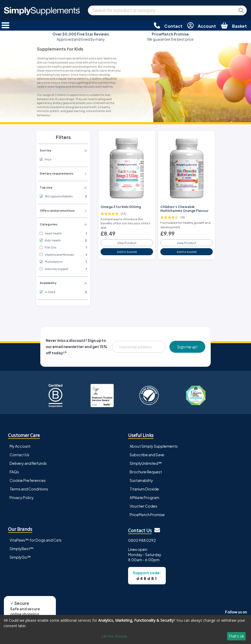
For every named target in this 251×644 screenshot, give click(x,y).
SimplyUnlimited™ (146, 463)
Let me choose (114, 636)
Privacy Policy (22, 497)
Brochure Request (146, 472)
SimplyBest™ (22, 549)
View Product (127, 243)
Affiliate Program (144, 497)
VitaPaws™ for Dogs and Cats (36, 540)
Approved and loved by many (81, 37)
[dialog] (125, 629)
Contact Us (19, 455)
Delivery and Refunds (28, 463)
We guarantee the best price (170, 37)
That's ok (236, 636)
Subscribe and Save (147, 455)
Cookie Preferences (28, 480)
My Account (20, 446)
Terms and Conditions (29, 489)
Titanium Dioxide (144, 489)
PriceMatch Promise (147, 515)
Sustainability (141, 480)
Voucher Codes (143, 506)
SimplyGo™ (20, 557)
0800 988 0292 (142, 540)
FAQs (14, 472)
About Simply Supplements (154, 446)
